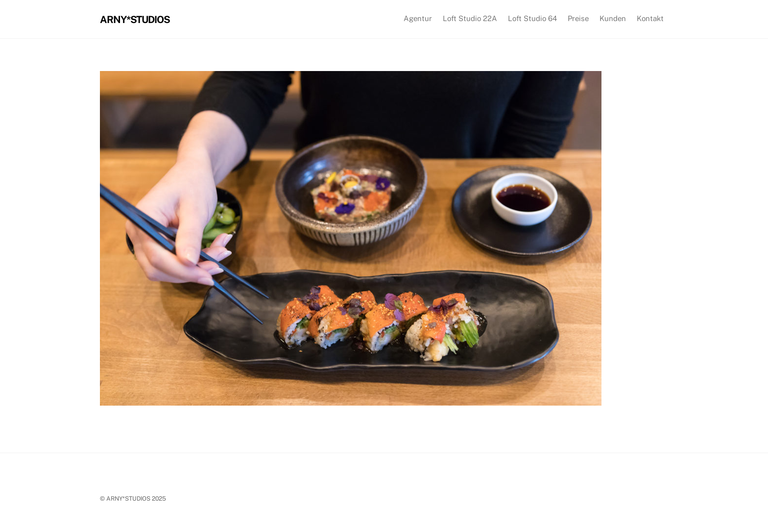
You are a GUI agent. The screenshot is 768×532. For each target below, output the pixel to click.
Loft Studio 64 (532, 18)
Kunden (613, 18)
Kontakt (650, 18)
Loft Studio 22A (470, 18)
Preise (578, 18)
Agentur (418, 18)
